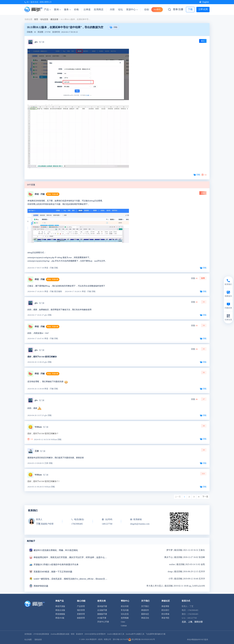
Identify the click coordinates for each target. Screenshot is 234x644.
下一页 (205, 497)
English (204, 2)
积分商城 (165, 614)
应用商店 (99, 9)
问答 (112, 9)
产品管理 (81, 606)
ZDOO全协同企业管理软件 (95, 634)
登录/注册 (178, 9)
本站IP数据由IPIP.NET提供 (198, 640)
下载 (190, 9)
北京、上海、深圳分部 (192, 622)
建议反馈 (54, 19)
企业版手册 (102, 610)
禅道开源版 (60, 606)
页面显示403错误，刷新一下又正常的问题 (53, 572)
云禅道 (87, 9)
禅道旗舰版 (60, 614)
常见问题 (125, 610)
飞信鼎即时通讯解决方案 (156, 634)
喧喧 (73, 634)
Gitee (123, 622)
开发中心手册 (103, 622)
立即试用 (203, 9)
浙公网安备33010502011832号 (142, 639)
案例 (57, 9)
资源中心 (132, 9)
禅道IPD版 (60, 618)
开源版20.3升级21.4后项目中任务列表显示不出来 (56, 565)
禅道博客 (165, 606)
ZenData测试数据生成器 (60, 634)
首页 (36, 19)
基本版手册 (102, 606)
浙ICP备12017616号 (121, 639)
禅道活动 (145, 618)
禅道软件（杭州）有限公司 (100, 639)
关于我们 (145, 606)
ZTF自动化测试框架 (41, 634)
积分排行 (165, 610)
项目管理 (81, 610)
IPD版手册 (102, 618)
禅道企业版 (60, 610)
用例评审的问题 (41, 586)
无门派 (42, 42)
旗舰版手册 (102, 614)
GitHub (124, 626)
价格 (76, 9)
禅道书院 (165, 618)
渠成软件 (80, 634)
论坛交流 (44, 19)
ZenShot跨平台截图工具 (135, 634)
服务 (67, 9)
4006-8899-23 (45, 2)
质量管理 (81, 614)
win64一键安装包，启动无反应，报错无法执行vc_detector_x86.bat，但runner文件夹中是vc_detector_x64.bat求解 (71, 579)
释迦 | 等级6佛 (53, 194)
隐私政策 (38, 640)
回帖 (113, 27)
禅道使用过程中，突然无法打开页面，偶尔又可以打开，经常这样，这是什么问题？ (71, 557)
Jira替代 (157, 9)
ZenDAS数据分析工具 (116, 634)
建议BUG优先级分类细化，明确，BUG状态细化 (56, 550)
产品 (47, 9)
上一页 (178, 497)
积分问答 (125, 606)
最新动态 (145, 614)
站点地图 (28, 640)
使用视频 (125, 618)
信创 (147, 9)
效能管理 (81, 618)
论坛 (120, 9)
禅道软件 (145, 610)
